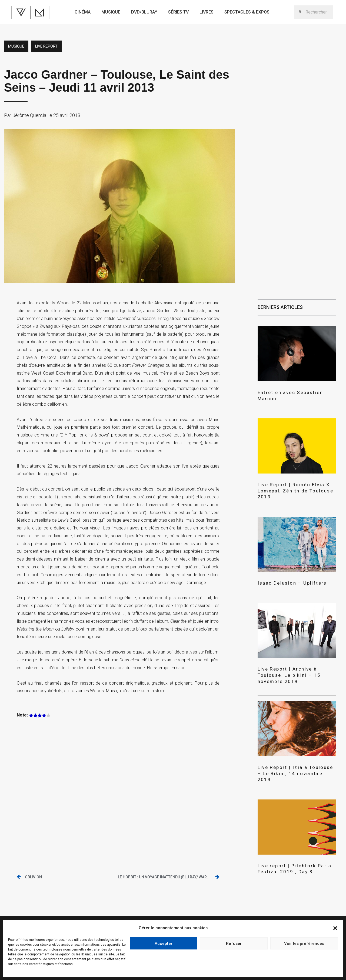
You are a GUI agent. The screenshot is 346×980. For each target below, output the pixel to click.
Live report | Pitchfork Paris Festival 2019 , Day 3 (288, 839)
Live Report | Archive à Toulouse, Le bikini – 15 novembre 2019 (296, 657)
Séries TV (178, 12)
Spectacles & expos (247, 12)
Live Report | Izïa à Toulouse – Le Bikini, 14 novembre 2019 (294, 748)
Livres (207, 12)
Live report (46, 46)
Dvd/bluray (144, 12)
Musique (111, 12)
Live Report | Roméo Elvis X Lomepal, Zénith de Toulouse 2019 (295, 480)
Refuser (234, 944)
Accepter (164, 944)
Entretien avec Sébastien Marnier (293, 392)
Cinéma (83, 12)
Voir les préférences (304, 944)
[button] (335, 928)
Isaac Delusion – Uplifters (286, 569)
